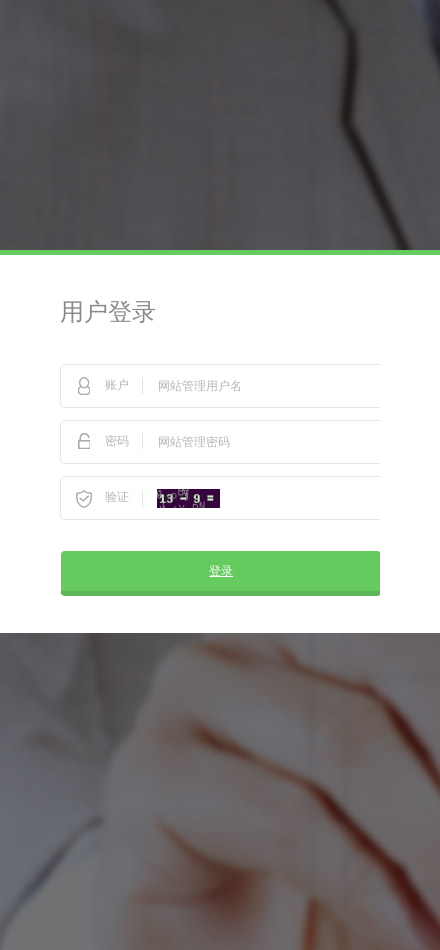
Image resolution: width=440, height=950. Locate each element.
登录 (221, 571)
